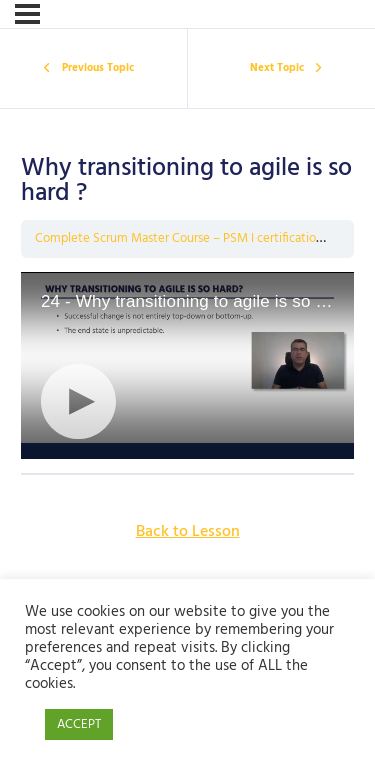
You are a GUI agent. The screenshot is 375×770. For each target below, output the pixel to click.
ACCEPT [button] (79, 724)
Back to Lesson (188, 532)
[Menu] (27, 14)
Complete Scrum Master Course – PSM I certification (179, 238)
